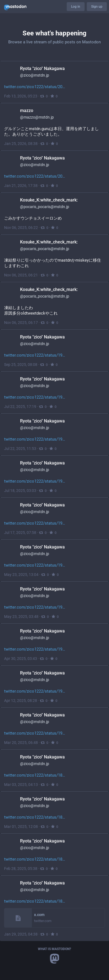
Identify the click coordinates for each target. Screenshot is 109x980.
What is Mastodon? (54, 949)
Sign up (97, 7)
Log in (76, 7)
